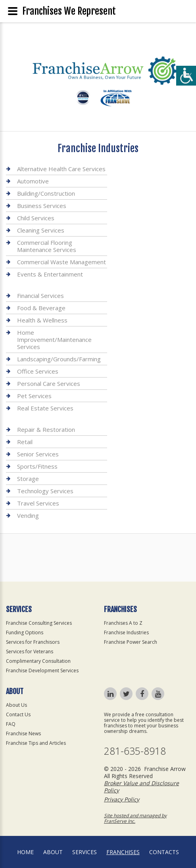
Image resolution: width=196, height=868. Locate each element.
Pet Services (34, 396)
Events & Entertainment (50, 274)
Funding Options (25, 632)
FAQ (11, 724)
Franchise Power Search (131, 642)
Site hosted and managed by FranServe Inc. (135, 818)
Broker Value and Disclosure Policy (141, 787)
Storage (28, 479)
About (53, 852)
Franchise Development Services (42, 671)
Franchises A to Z (123, 623)
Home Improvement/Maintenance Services (54, 340)
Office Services (38, 371)
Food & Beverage (41, 308)
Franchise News (23, 734)
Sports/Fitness (37, 466)
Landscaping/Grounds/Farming (59, 359)
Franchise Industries (126, 632)
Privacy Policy (122, 799)
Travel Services (38, 503)
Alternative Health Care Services (61, 169)
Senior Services (38, 454)
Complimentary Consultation (38, 661)
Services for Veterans (30, 651)
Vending (28, 515)
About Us (16, 705)
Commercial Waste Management (61, 262)
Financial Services (40, 296)
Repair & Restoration (46, 430)
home (25, 852)
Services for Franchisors (33, 642)
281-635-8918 (135, 751)
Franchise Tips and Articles (36, 743)
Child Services (36, 218)
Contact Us (18, 714)
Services (85, 852)
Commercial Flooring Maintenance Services (47, 246)
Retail (25, 442)
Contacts (164, 852)
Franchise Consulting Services (39, 623)
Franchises (123, 852)
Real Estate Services (45, 408)
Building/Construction (46, 193)
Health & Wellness (42, 320)
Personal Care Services (49, 383)
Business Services (42, 206)
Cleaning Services (41, 230)
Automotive (33, 181)
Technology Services (45, 491)
